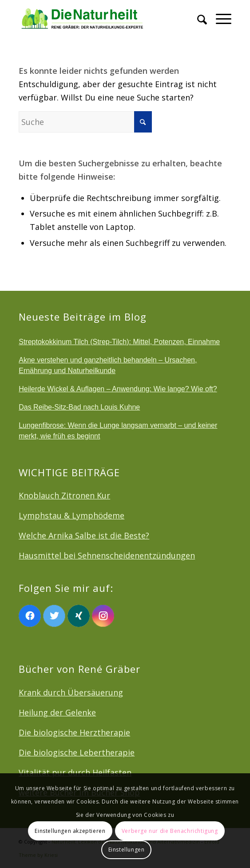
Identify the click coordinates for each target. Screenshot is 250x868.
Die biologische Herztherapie (74, 732)
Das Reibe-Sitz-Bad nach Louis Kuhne (79, 407)
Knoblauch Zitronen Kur (64, 495)
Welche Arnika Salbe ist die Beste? (84, 535)
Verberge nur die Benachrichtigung (170, 831)
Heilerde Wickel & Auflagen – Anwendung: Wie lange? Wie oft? (118, 389)
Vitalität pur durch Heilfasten (75, 772)
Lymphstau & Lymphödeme (71, 515)
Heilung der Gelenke (57, 712)
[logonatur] (104, 18)
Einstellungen (127, 850)
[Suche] (198, 18)
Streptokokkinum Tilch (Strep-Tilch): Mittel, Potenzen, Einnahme (119, 342)
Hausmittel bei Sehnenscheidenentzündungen (107, 555)
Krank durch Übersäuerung (71, 692)
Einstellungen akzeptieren (70, 831)
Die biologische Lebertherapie (77, 752)
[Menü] (219, 18)
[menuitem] (198, 18)
